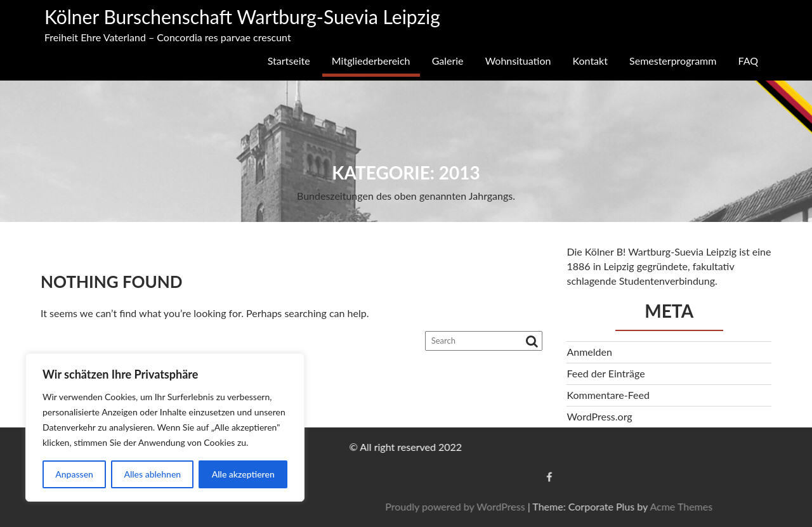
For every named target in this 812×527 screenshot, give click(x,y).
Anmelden (589, 352)
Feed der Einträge (606, 373)
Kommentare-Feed (608, 395)
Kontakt (590, 61)
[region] (165, 427)
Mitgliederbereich (371, 61)
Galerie (448, 61)
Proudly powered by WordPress (688, 506)
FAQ (748, 61)
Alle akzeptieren (243, 474)
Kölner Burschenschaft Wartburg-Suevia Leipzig (242, 16)
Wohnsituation (518, 61)
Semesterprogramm (673, 61)
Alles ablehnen (152, 474)
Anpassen (74, 474)
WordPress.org (599, 416)
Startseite (289, 61)
